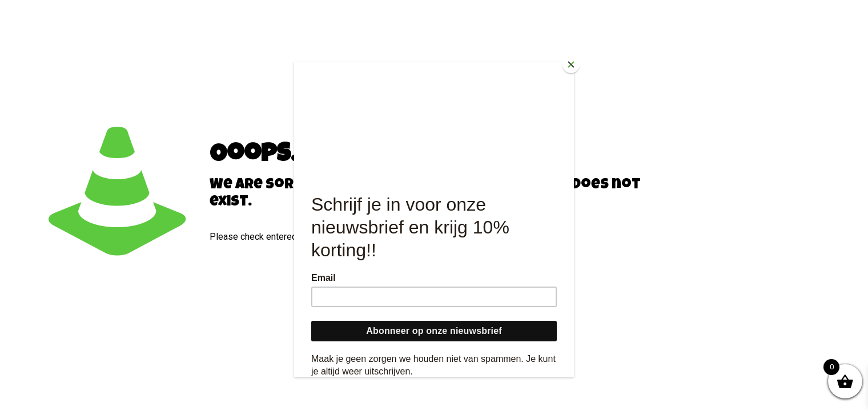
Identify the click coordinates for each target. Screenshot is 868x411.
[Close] (571, 65)
